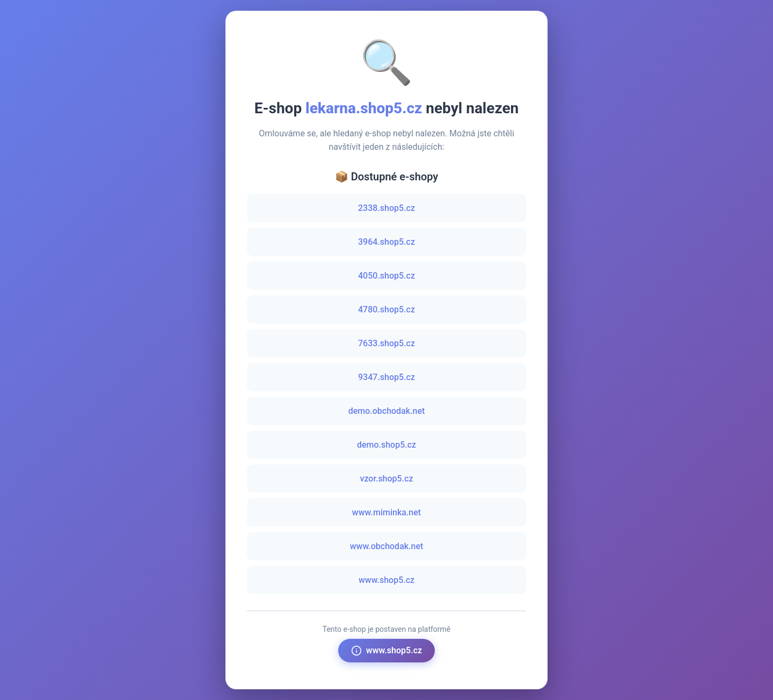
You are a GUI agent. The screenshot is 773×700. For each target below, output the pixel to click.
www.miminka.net (386, 512)
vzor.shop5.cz (386, 479)
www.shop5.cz (386, 580)
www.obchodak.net (387, 546)
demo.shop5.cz (386, 445)
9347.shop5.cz (386, 377)
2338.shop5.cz (386, 208)
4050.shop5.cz (386, 276)
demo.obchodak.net (387, 411)
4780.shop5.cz (386, 309)
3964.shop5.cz (386, 242)
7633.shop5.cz (386, 343)
